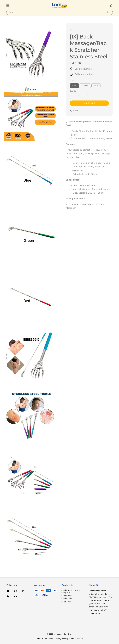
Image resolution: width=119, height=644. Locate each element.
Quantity (73, 91)
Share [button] (74, 111)
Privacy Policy (61, 639)
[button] (8, 5)
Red (96, 86)
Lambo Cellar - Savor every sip (71, 591)
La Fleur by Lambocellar (67, 597)
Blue (74, 86)
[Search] (109, 12)
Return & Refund (76, 639)
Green (85, 86)
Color (72, 80)
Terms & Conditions (45, 639)
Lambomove (67, 602)
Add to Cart (89, 103)
